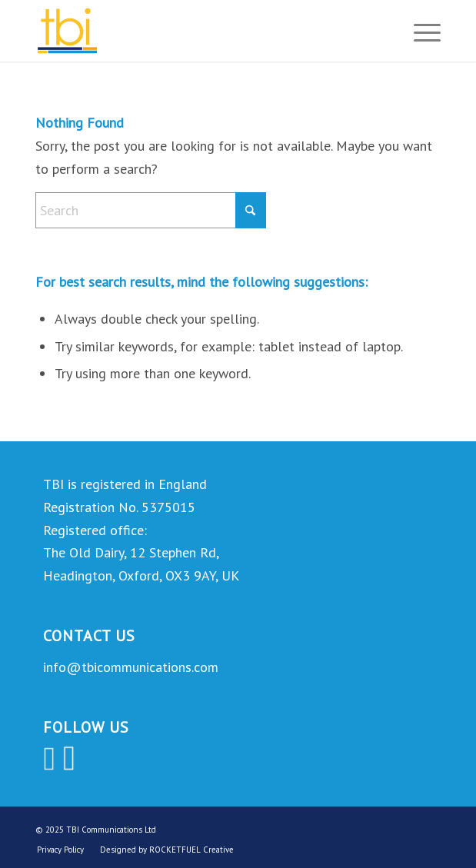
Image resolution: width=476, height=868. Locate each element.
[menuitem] (419, 31)
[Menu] (419, 31)
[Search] (151, 210)
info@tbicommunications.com (131, 667)
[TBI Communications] (197, 31)
